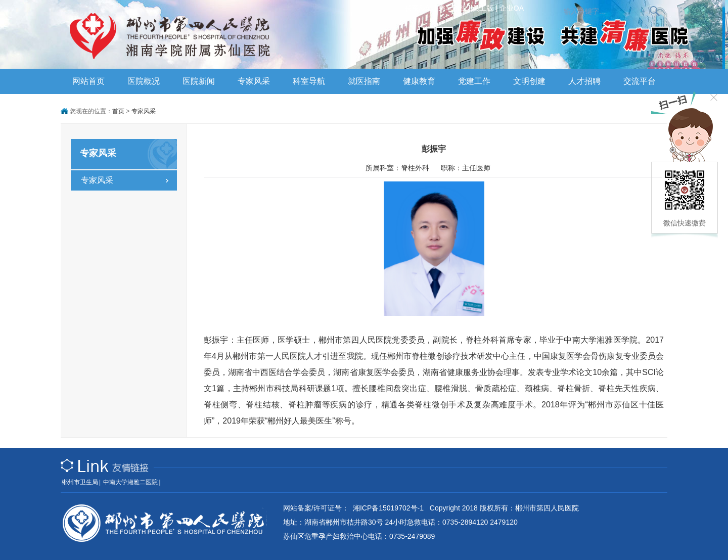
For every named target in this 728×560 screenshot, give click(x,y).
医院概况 (144, 81)
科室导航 (309, 81)
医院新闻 (199, 81)
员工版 (483, 8)
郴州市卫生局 (80, 482)
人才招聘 (584, 81)
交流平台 (640, 81)
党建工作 (474, 81)
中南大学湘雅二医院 (130, 482)
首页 (118, 111)
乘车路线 (452, 8)
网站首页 (88, 81)
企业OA (512, 8)
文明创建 (529, 81)
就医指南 (364, 81)
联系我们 (419, 8)
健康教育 (419, 81)
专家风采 (254, 81)
